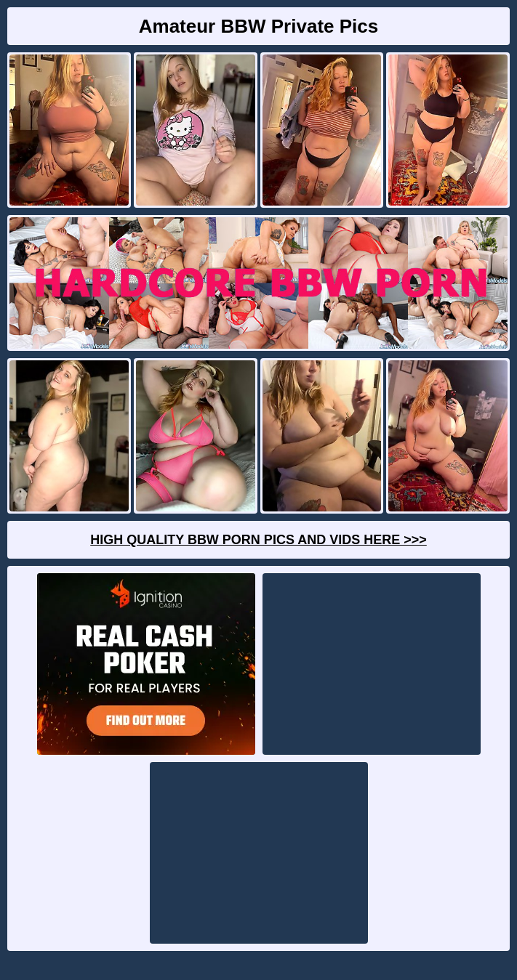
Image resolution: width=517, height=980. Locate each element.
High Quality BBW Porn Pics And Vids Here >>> (258, 540)
